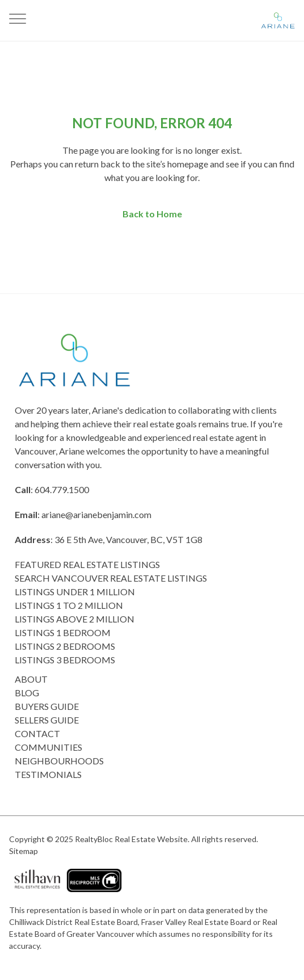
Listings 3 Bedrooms (65, 660)
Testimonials (48, 774)
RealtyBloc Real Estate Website (131, 839)
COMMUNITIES (48, 747)
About (31, 679)
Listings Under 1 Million (75, 592)
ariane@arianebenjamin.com (96, 514)
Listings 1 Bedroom (63, 632)
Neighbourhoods (59, 761)
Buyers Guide (47, 706)
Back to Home (152, 214)
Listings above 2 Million (75, 619)
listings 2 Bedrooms (65, 646)
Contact (37, 733)
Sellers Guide (47, 720)
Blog (27, 693)
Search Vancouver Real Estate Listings (111, 578)
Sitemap (24, 851)
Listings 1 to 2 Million (69, 605)
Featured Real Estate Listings (87, 564)
